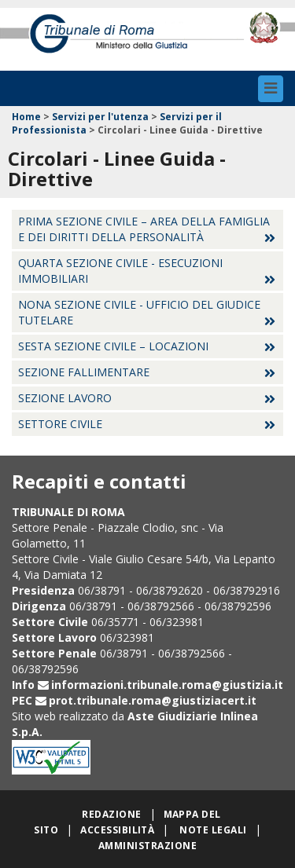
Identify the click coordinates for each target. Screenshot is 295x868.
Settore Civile (60, 424)
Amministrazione (147, 846)
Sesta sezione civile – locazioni (113, 346)
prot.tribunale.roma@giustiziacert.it (153, 700)
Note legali (213, 830)
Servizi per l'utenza (100, 117)
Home (26, 117)
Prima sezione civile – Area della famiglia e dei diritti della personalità (144, 229)
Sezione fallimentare (84, 372)
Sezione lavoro (65, 398)
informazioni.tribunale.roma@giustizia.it (167, 685)
